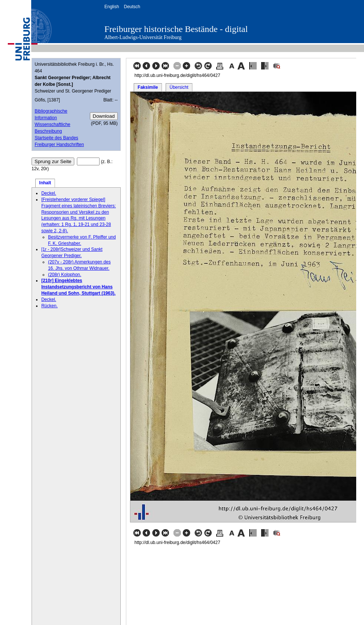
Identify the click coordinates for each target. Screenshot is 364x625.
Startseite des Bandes (56, 138)
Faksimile (148, 87)
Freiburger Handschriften (59, 145)
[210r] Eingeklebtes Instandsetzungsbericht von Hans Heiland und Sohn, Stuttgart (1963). (78, 287)
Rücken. (49, 306)
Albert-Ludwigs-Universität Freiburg (143, 37)
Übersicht (179, 87)
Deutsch (132, 7)
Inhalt (45, 183)
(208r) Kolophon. (64, 275)
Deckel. (49, 193)
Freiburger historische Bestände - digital (176, 29)
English (112, 7)
